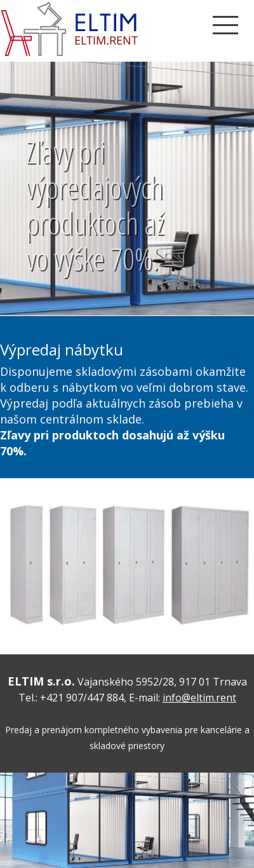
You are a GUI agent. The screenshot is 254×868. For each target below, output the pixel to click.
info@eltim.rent (199, 698)
